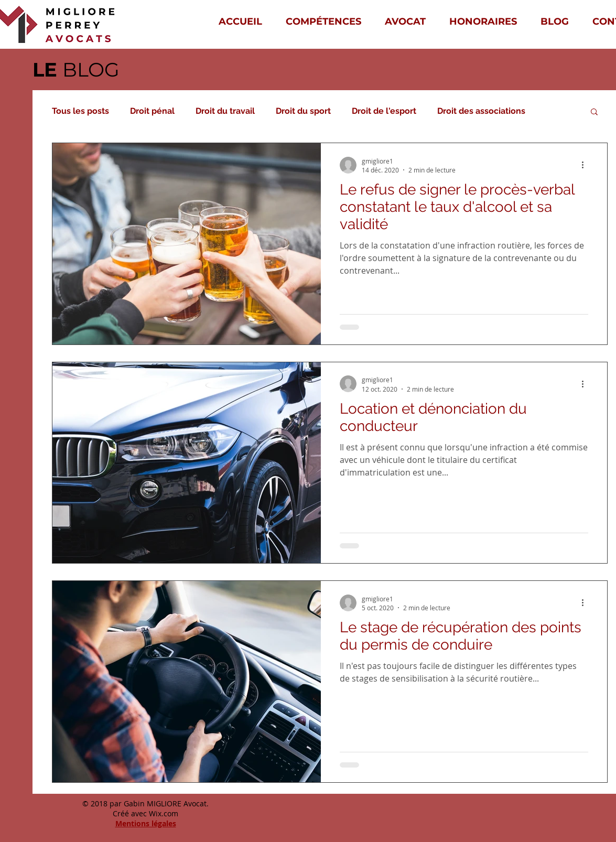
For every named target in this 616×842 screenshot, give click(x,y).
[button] (594, 112)
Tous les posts (80, 111)
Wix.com (164, 813)
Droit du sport (303, 111)
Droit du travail (225, 111)
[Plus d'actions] (587, 165)
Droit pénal (152, 111)
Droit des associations (481, 111)
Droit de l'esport (384, 111)
